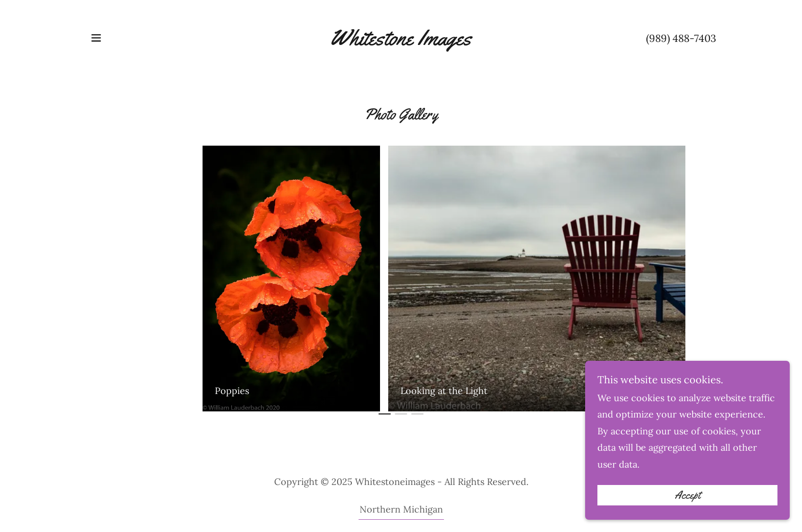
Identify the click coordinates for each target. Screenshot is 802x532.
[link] (401, 42)
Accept (687, 510)
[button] (96, 38)
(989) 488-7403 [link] (681, 38)
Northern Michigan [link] (401, 509)
